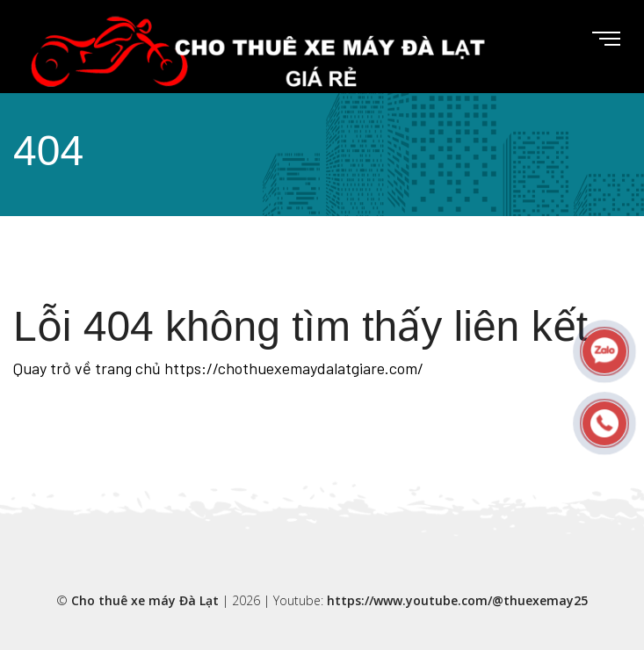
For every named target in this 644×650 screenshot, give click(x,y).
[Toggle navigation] (592, 40)
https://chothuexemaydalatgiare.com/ (294, 368)
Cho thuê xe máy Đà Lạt (145, 600)
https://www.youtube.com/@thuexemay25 (457, 600)
